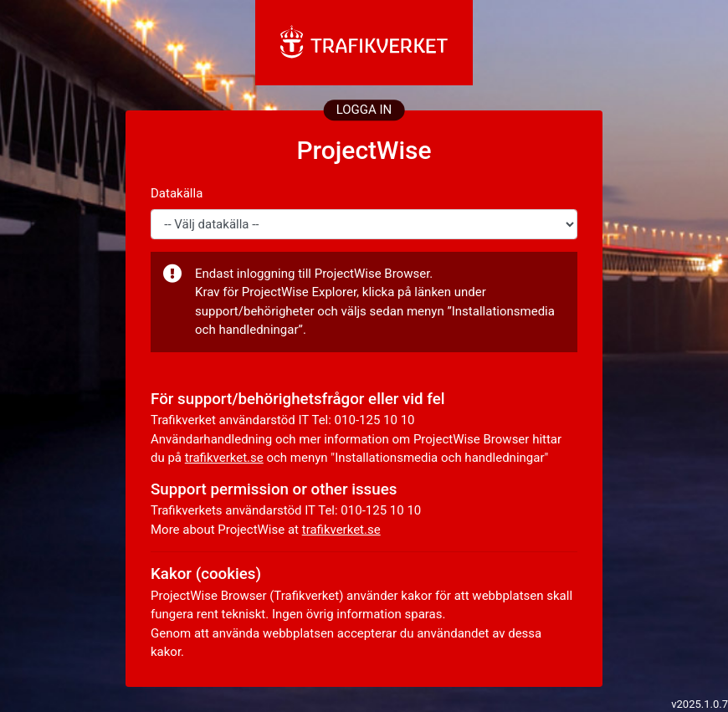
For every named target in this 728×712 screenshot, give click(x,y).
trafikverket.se (224, 458)
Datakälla (177, 193)
